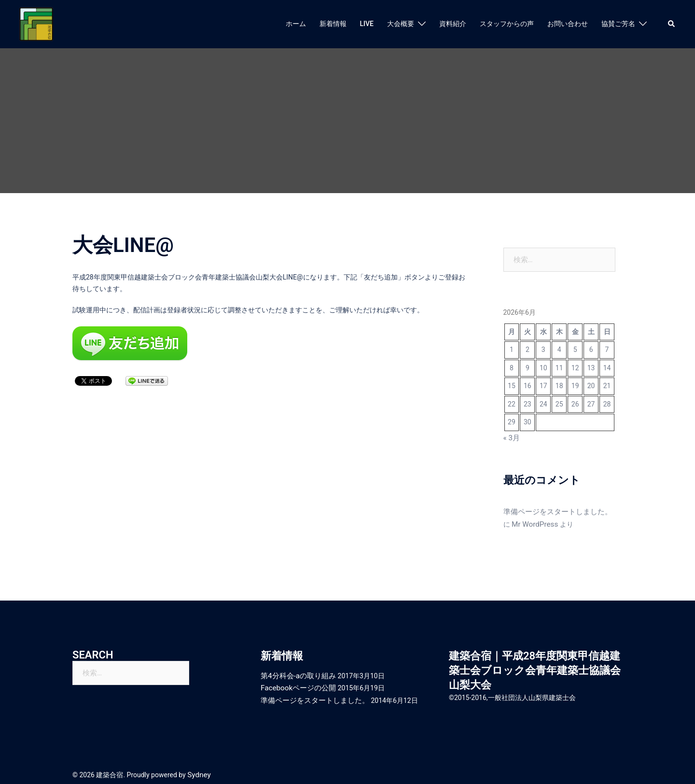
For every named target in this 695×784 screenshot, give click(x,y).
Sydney (198, 769)
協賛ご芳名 (618, 24)
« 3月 (511, 437)
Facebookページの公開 (296, 684)
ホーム (296, 24)
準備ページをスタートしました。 (554, 510)
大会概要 (401, 24)
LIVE (367, 24)
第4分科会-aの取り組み (296, 672)
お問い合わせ (568, 24)
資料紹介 (453, 24)
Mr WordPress (525, 522)
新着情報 (333, 24)
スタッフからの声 (507, 24)
